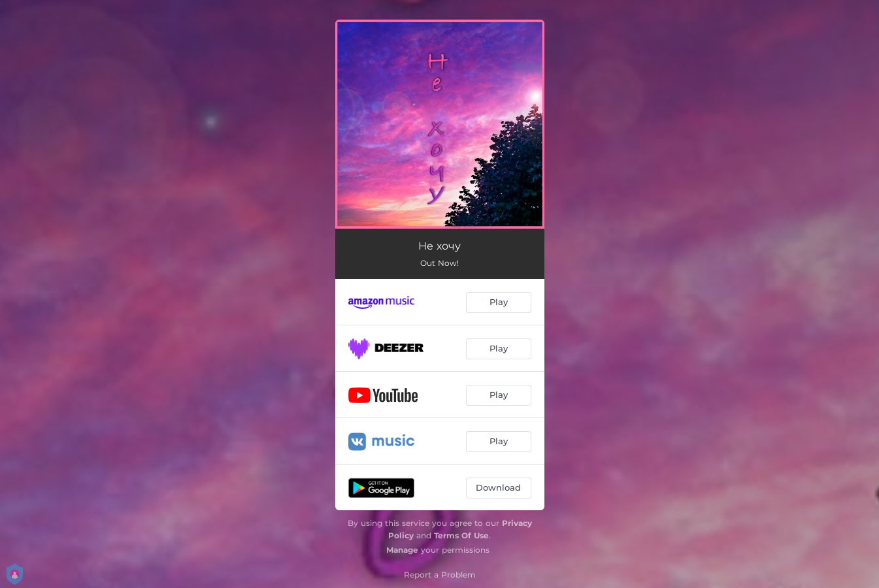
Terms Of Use (461, 535)
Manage (402, 550)
